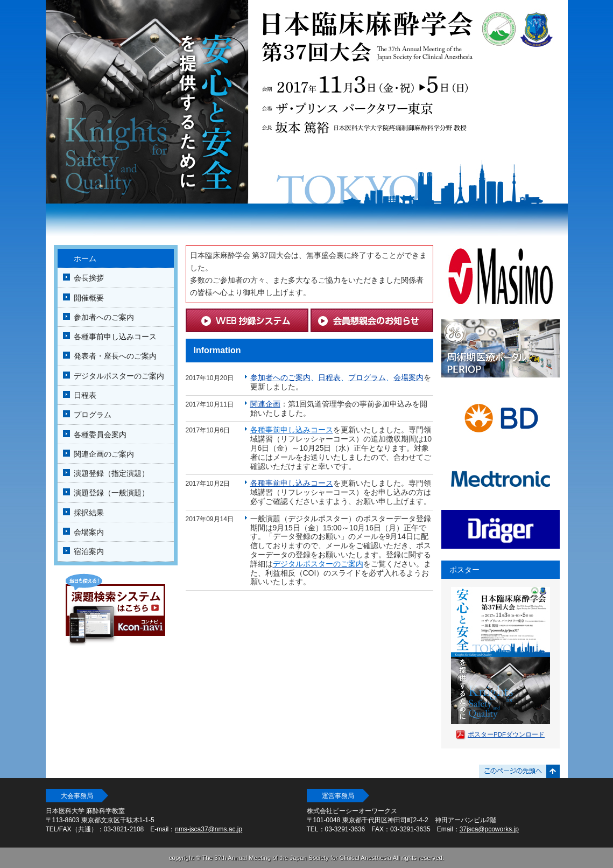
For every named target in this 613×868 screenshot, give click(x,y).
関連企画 (265, 404)
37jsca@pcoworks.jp (489, 829)
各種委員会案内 (100, 435)
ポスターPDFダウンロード (506, 734)
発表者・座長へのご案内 (115, 356)
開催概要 (89, 298)
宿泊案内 (89, 551)
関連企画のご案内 (104, 454)
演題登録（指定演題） (111, 473)
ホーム (85, 258)
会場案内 (89, 532)
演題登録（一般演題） (111, 493)
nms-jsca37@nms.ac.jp (209, 829)
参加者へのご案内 (104, 317)
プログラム (93, 415)
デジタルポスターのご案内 (119, 376)
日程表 (85, 395)
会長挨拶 (89, 278)
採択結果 (89, 513)
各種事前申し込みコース (115, 337)
